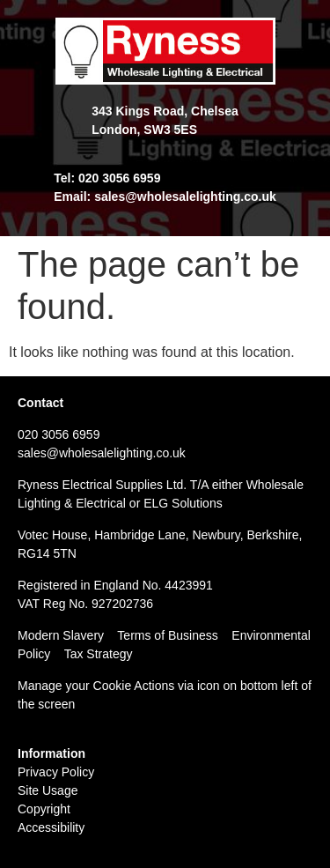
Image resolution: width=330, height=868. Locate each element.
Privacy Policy (56, 772)
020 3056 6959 (59, 434)
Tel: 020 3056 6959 (107, 178)
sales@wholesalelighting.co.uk (102, 453)
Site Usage (48, 790)
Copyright (44, 809)
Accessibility (51, 827)
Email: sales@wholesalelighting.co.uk (165, 197)
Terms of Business (167, 635)
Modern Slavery (61, 635)
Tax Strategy (99, 654)
